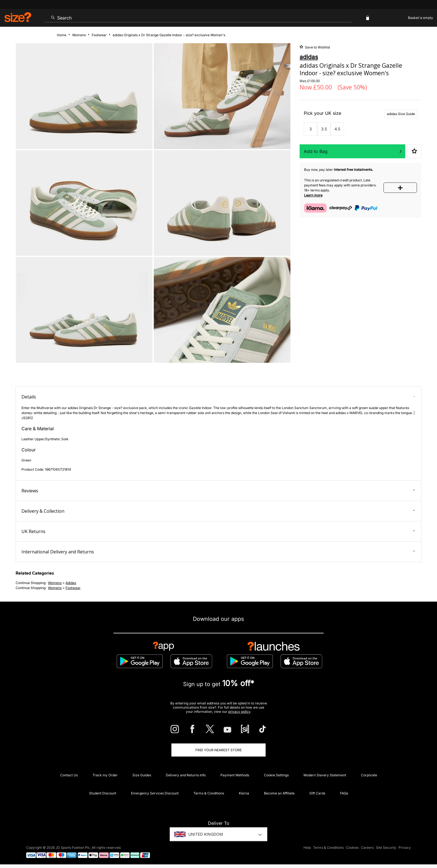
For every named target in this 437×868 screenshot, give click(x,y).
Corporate (369, 775)
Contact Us (69, 775)
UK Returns (218, 531)
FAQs (344, 793)
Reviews (218, 491)
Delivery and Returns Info (186, 775)
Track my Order (105, 775)
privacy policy (239, 712)
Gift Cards (317, 793)
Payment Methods (235, 775)
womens (55, 583)
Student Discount (103, 793)
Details (218, 397)
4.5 (337, 129)
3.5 (324, 129)
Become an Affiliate (279, 793)
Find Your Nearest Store (219, 750)
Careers (367, 848)
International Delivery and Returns (218, 552)
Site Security (386, 848)
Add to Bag (316, 151)
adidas (71, 583)
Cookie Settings (276, 775)
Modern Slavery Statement (325, 775)
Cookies (352, 848)
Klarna (244, 793)
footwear (73, 588)
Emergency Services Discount (155, 793)
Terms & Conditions (209, 793)
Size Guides (142, 775)
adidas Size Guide (401, 114)
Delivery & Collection (218, 511)
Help (307, 848)
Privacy (405, 848)
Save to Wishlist (317, 47)
